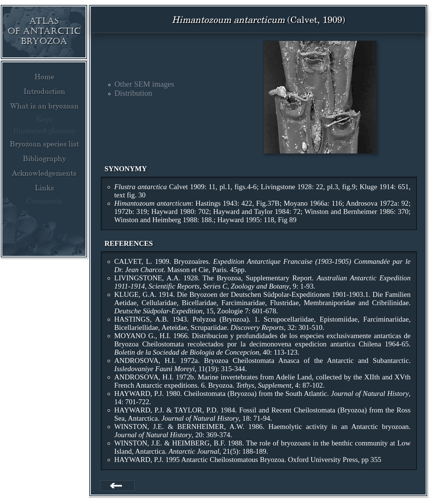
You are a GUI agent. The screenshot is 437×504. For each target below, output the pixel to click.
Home (44, 77)
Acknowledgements (44, 173)
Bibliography (44, 158)
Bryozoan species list (44, 144)
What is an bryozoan (44, 106)
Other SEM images (144, 84)
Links (44, 188)
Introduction (44, 91)
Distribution (133, 93)
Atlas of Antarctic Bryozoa (44, 31)
